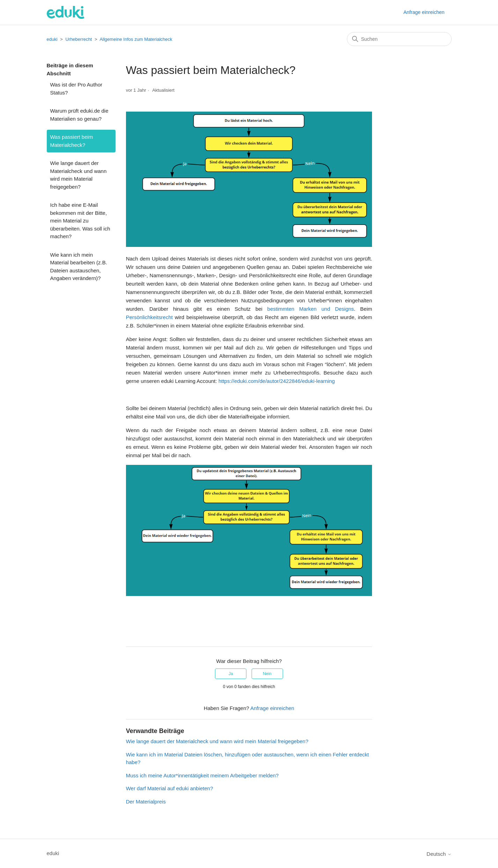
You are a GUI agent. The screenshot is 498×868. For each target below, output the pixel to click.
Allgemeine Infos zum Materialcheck (136, 39)
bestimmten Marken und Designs (311, 309)
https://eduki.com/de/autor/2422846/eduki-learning (277, 381)
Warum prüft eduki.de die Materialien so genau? (79, 115)
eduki (52, 39)
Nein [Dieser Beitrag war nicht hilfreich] (267, 674)
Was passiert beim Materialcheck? (72, 141)
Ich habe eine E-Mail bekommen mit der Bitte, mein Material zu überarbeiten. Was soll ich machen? (80, 221)
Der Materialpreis (146, 802)
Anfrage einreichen (424, 12)
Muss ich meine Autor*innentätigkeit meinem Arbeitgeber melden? (202, 775)
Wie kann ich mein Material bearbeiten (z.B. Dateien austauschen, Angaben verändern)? (79, 267)
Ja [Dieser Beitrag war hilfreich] (231, 674)
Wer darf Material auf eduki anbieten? (170, 788)
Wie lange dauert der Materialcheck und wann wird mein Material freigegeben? (79, 175)
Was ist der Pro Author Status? (76, 89)
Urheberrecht (79, 39)
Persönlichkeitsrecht (149, 317)
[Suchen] (399, 39)
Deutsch (439, 854)
